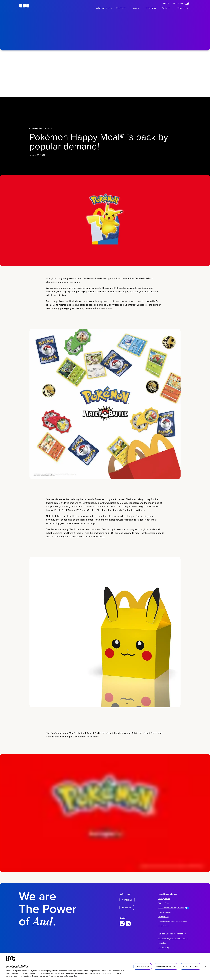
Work (136, 8)
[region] (105, 966)
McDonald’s (37, 128)
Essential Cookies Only (166, 966)
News (50, 128)
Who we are (103, 8)
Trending (151, 8)
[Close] (206, 967)
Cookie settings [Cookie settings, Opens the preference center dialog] (143, 966)
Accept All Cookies (191, 966)
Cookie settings (165, 912)
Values (166, 8)
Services (121, 8)
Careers (181, 8)
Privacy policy (72, 976)
